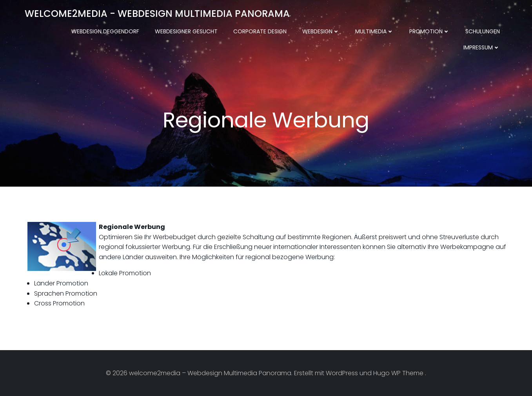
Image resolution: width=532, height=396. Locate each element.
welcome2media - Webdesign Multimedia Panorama (157, 14)
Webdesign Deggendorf (105, 31)
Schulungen (483, 31)
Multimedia (374, 31)
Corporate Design (260, 31)
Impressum (482, 47)
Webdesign (321, 31)
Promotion (429, 31)
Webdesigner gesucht (186, 31)
